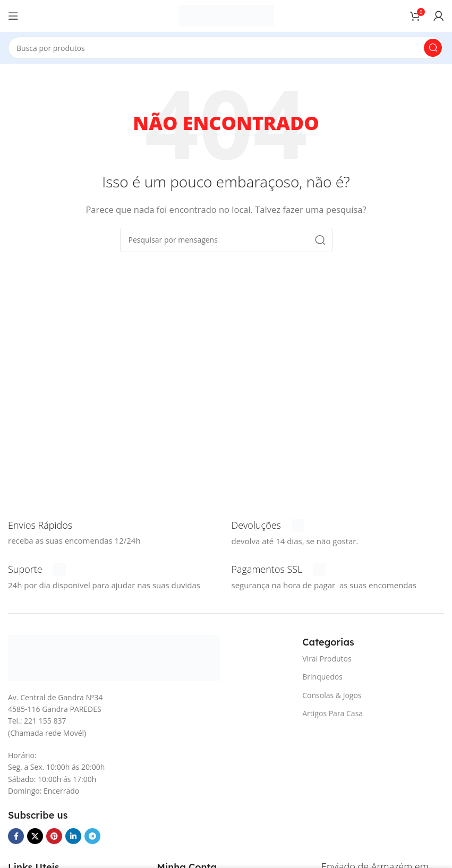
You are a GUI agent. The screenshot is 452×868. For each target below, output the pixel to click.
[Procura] (226, 48)
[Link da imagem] (114, 657)
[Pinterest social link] (54, 836)
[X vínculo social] (35, 836)
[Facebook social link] (16, 836)
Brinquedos (322, 677)
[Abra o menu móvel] (13, 16)
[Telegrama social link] (92, 836)
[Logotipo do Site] (226, 15)
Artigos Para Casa (332, 713)
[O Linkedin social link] (73, 836)
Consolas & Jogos (332, 695)
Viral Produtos (327, 659)
